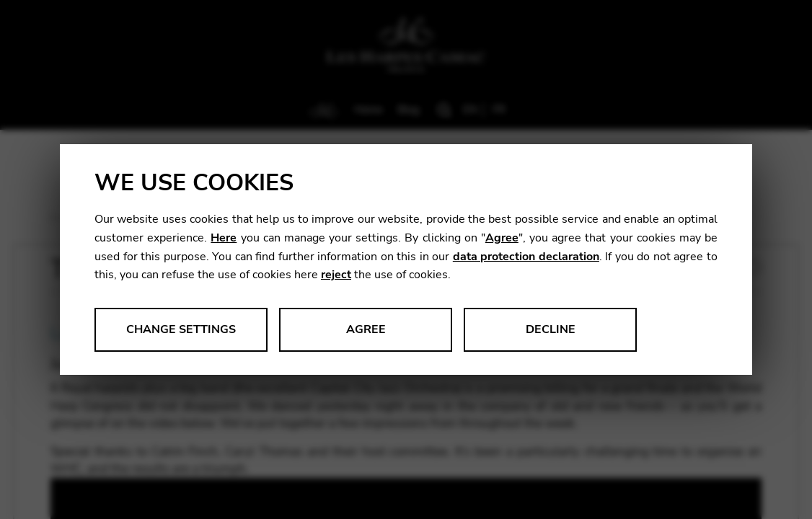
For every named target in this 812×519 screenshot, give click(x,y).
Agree (502, 238)
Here (224, 238)
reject (336, 275)
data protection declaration (526, 257)
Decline (551, 329)
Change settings (181, 329)
